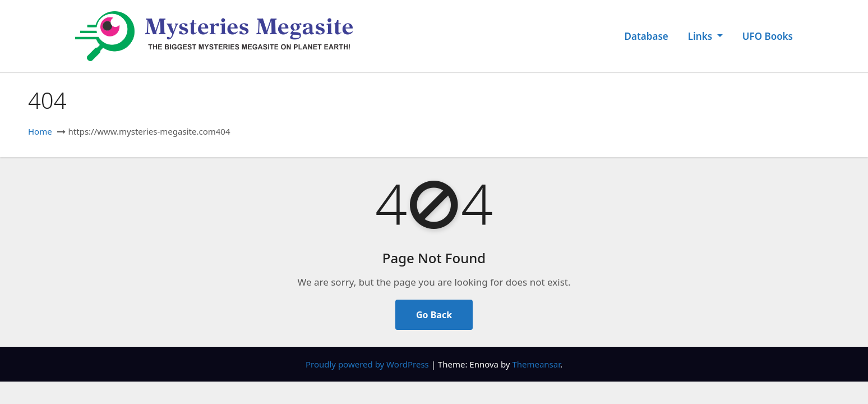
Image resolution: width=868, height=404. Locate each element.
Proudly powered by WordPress (368, 364)
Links (705, 36)
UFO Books (768, 36)
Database (647, 36)
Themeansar (536, 364)
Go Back (434, 315)
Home (40, 131)
